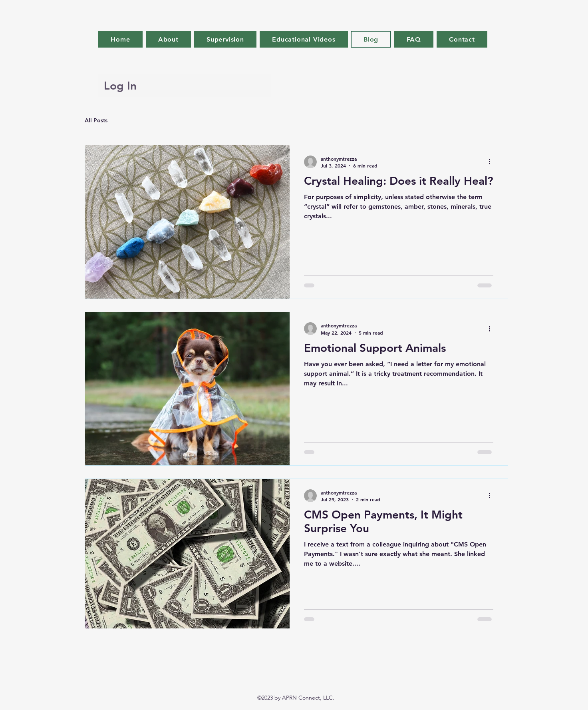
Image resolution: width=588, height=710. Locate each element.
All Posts (96, 120)
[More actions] (492, 162)
